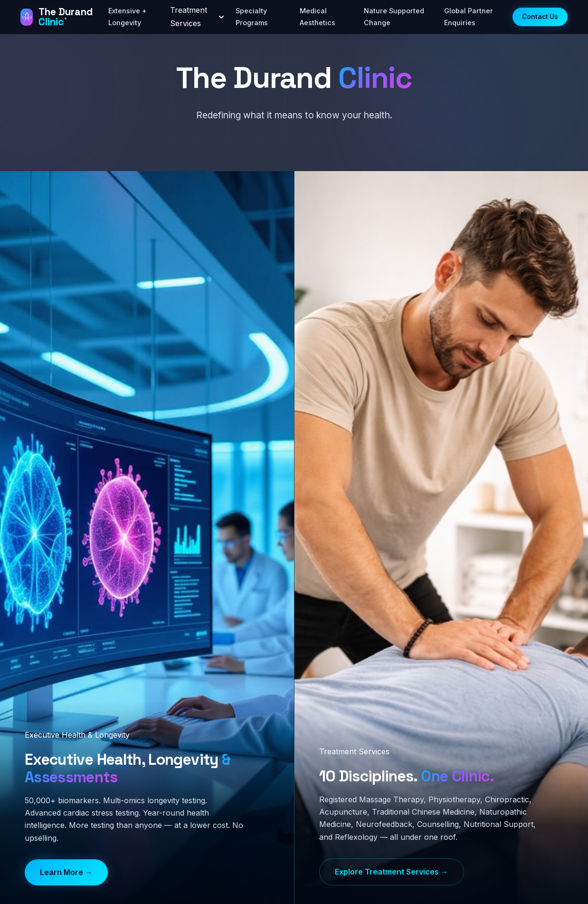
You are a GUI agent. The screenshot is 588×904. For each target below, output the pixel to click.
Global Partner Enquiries (469, 16)
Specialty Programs (252, 16)
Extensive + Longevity (128, 16)
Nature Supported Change (394, 16)
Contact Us (540, 17)
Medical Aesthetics (318, 16)
